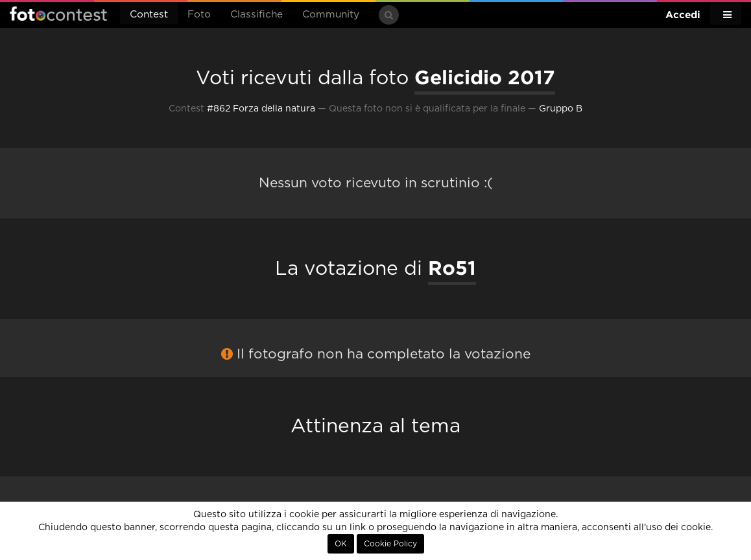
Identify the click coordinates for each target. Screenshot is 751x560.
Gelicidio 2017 (485, 77)
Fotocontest (58, 14)
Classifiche (256, 15)
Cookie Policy (390, 544)
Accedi (683, 15)
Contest (149, 15)
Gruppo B (561, 109)
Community (331, 15)
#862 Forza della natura (261, 109)
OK (341, 544)
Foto (199, 15)
